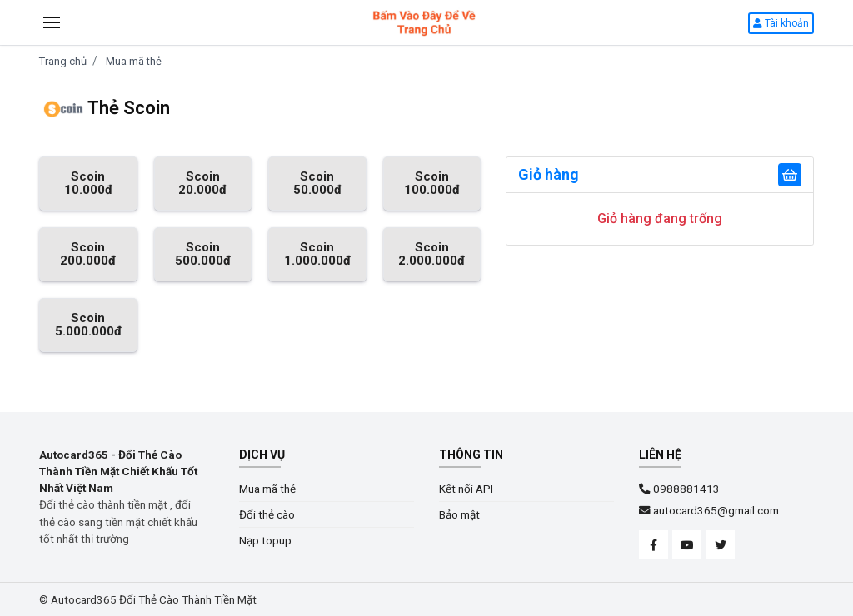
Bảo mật (459, 514)
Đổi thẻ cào (267, 514)
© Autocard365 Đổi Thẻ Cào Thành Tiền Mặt (148, 599)
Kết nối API (466, 489)
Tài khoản (781, 23)
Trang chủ (63, 61)
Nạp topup (265, 540)
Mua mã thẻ (134, 61)
